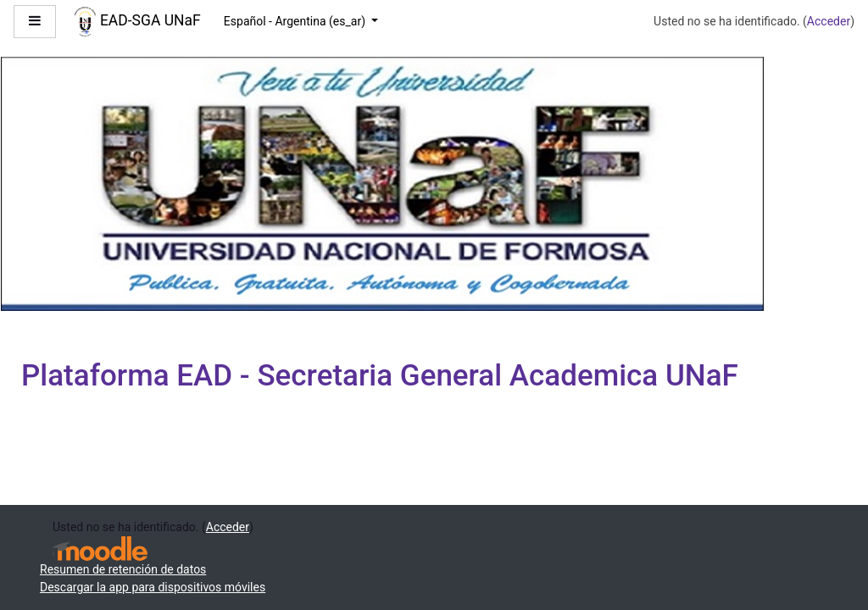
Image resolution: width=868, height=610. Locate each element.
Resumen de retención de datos (123, 569)
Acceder (829, 21)
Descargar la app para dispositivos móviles (153, 587)
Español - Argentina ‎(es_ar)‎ (296, 21)
